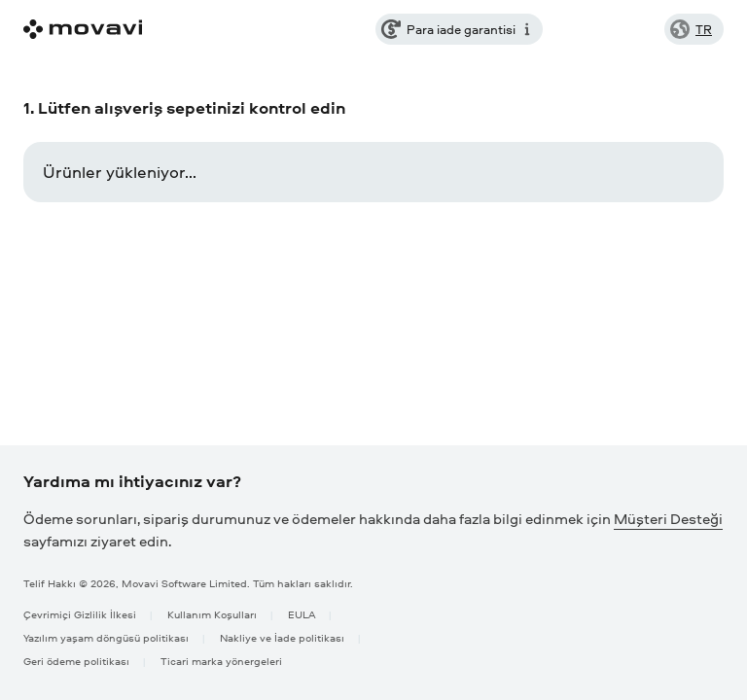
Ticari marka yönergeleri (221, 661)
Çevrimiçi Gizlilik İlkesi (80, 614)
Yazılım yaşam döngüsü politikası (106, 637)
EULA (302, 614)
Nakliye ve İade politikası (282, 637)
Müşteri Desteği (668, 519)
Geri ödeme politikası (76, 661)
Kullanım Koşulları (212, 614)
